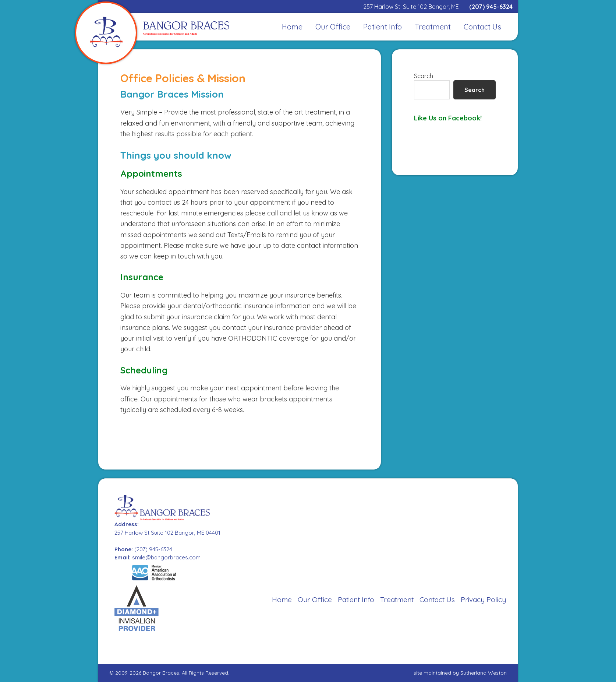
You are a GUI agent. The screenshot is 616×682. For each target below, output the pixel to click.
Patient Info (356, 600)
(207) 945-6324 (491, 7)
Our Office (315, 600)
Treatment (397, 600)
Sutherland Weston (484, 673)
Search (424, 76)
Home (282, 600)
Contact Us (437, 600)
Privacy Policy (483, 600)
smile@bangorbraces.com (166, 557)
